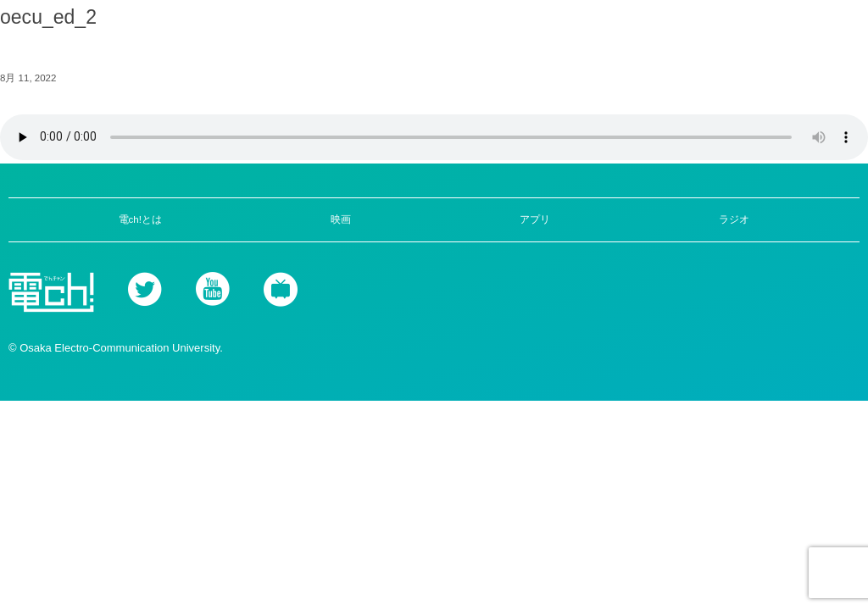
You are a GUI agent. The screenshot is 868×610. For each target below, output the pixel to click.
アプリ (535, 219)
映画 (341, 219)
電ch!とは (140, 219)
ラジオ (734, 219)
